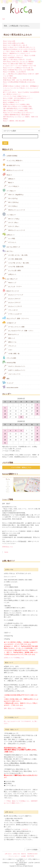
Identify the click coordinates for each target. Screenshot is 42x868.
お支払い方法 (16, 854)
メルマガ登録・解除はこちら (21, 467)
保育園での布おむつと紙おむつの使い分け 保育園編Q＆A (21, 86)
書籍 (6, 378)
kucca (6, 552)
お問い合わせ (8, 854)
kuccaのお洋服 (9, 362)
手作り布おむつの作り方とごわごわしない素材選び (18, 62)
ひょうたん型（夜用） (13, 270)
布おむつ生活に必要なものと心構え (14, 43)
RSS (28, 856)
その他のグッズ (9, 322)
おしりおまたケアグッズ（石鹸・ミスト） (19, 330)
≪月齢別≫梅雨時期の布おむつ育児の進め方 (16, 115)
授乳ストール (10, 342)
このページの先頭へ (32, 850)
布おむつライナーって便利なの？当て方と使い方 (18, 68)
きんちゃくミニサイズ (13, 306)
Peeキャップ (10, 282)
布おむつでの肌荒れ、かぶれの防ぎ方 (14, 72)
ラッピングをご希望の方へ (12, 160)
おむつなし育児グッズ (11, 246)
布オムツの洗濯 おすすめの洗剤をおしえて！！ (18, 98)
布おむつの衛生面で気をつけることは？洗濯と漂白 (18, 70)
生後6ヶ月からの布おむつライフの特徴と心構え (18, 107)
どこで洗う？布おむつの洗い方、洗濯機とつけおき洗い (20, 51)
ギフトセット (10, 242)
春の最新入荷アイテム (11, 165)
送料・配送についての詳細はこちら (15, 708)
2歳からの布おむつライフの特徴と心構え (16, 111)
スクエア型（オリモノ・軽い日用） (17, 263)
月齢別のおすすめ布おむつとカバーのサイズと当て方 (19, 49)
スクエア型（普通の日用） (14, 266)
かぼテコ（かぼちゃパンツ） (15, 370)
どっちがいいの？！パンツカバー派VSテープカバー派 (19, 66)
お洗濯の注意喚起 (10, 155)
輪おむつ (9, 182)
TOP (4, 19)
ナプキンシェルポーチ (13, 314)
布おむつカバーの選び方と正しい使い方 (15, 45)
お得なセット (8, 234)
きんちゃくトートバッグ (13, 294)
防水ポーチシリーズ (10, 290)
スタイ (8, 350)
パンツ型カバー (9, 214)
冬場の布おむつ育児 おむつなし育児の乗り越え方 (18, 80)
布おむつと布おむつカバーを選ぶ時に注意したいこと (19, 47)
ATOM (32, 856)
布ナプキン (8, 251)
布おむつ (7, 174)
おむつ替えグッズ (10, 278)
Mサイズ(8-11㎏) (11, 202)
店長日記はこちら (8, 547)
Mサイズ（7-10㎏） (12, 219)
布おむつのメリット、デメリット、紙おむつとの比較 (19, 55)
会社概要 (23, 856)
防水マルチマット (11, 334)
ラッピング (8, 382)
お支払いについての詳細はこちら (14, 658)
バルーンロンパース (12, 374)
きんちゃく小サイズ (12, 302)
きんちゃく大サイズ (12, 298)
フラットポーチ (11, 310)
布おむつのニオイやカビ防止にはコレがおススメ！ (18, 113)
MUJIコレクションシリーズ (13, 170)
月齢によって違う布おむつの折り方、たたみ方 (17, 60)
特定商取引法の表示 (32, 854)
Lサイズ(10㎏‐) (11, 206)
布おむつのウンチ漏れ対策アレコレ (14, 100)
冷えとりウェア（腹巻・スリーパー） (16, 318)
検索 (5, 143)
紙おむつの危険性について (11, 102)
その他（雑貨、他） (12, 353)
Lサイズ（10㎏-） (11, 222)
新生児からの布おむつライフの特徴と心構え (16, 104)
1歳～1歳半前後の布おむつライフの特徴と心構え (18, 109)
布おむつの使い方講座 (10, 78)
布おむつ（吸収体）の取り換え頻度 (14, 121)
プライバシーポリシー (14, 856)
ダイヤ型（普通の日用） (13, 259)
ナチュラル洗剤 (9, 357)
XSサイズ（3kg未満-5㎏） (14, 194)
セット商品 (9, 238)
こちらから (25, 829)
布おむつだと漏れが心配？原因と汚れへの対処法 (18, 64)
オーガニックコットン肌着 (14, 326)
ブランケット (10, 346)
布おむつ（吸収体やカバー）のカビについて (16, 53)
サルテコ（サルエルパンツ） (15, 366)
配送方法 (24, 854)
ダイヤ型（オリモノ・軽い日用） (16, 255)
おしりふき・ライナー (13, 286)
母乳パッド (9, 338)
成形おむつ (9, 178)
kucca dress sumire (10, 387)
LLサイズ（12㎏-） (12, 226)
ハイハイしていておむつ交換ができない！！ (16, 96)
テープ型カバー (9, 190)
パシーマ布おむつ (11, 186)
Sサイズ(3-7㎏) (11, 198)
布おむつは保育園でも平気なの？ (13, 58)
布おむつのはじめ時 (9, 41)
